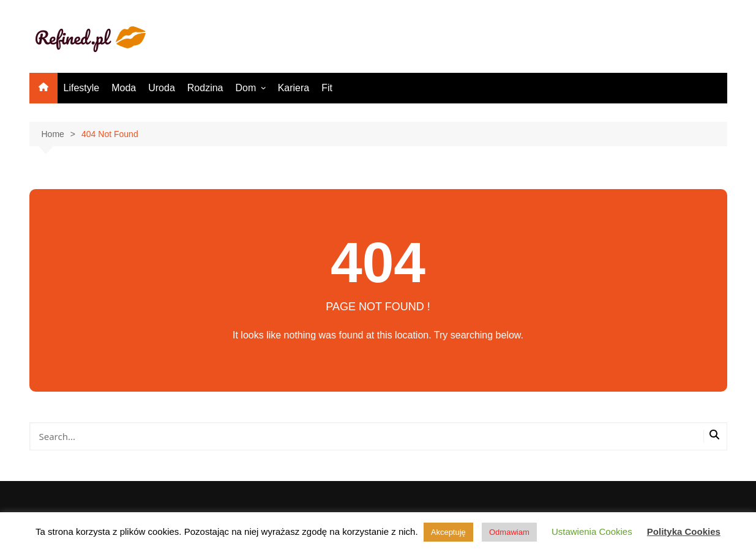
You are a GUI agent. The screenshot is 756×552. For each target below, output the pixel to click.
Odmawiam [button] (509, 532)
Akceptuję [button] (448, 532)
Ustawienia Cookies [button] (592, 531)
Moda (124, 88)
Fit (327, 88)
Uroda (162, 88)
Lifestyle (82, 88)
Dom (246, 88)
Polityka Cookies (684, 531)
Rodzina (205, 88)
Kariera (294, 88)
